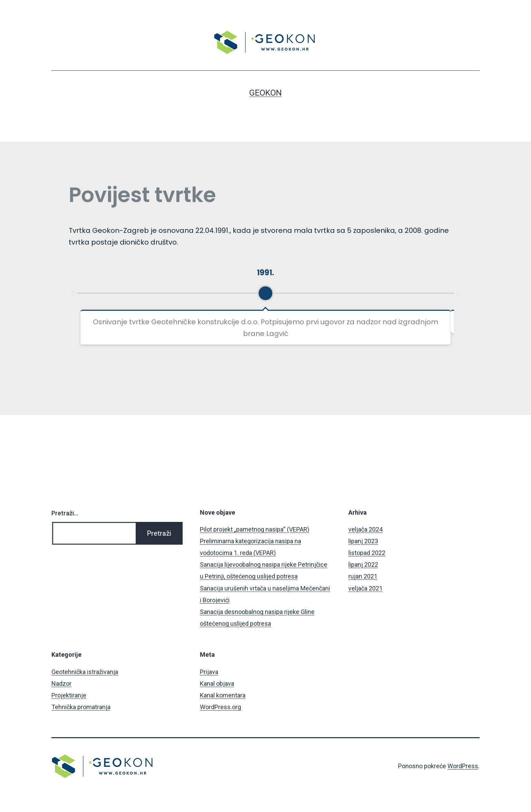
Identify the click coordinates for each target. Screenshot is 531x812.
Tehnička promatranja (81, 707)
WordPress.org (220, 707)
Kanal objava (217, 684)
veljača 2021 (365, 588)
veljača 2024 (365, 529)
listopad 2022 (367, 553)
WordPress (463, 766)
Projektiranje (69, 695)
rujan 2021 (363, 576)
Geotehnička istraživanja (85, 672)
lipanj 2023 (363, 541)
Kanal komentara (223, 695)
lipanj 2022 (363, 565)
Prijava (209, 672)
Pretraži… (65, 513)
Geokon (265, 93)
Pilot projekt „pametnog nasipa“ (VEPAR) (255, 529)
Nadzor (61, 684)
